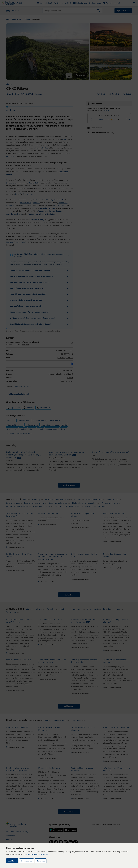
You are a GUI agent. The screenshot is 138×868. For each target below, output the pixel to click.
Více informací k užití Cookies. (36, 854)
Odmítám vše (27, 861)
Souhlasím (12, 861)
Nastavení (41, 861)
